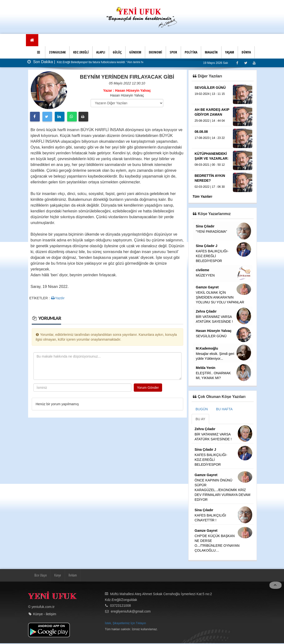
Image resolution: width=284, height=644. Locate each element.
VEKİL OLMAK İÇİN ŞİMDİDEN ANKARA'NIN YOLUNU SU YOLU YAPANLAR (220, 297)
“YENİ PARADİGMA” (211, 232)
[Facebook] (237, 63)
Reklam (73, 575)
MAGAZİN (211, 52)
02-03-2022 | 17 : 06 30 (210, 187)
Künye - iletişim (45, 614)
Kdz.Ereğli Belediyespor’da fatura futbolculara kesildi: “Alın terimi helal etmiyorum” (109, 62)
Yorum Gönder (148, 388)
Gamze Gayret (207, 287)
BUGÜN (202, 409)
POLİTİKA (191, 52)
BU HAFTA (224, 409)
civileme (202, 270)
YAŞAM (230, 52)
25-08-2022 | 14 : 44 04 (210, 121)
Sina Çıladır (205, 226)
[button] (39, 52)
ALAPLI (101, 52)
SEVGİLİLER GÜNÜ (210, 88)
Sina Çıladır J (207, 246)
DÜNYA (246, 52)
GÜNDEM (135, 52)
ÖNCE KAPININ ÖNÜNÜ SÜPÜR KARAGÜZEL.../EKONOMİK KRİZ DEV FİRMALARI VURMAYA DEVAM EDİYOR (222, 490)
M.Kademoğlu (207, 348)
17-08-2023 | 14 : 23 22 (210, 138)
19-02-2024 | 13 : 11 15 (210, 94)
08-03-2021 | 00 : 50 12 (210, 165)
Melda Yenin (206, 368)
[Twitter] (246, 63)
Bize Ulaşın (41, 575)
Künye (58, 575)
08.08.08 (201, 132)
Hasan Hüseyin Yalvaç (214, 331)
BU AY (200, 419)
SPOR (173, 52)
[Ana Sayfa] (32, 40)
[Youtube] (254, 63)
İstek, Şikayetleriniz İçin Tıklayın (126, 623)
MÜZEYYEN (205, 275)
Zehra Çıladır (206, 311)
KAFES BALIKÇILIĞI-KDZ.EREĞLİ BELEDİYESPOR (212, 256)
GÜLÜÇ (117, 52)
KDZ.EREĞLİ (81, 52)
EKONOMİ (155, 52)
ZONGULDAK (57, 52)
